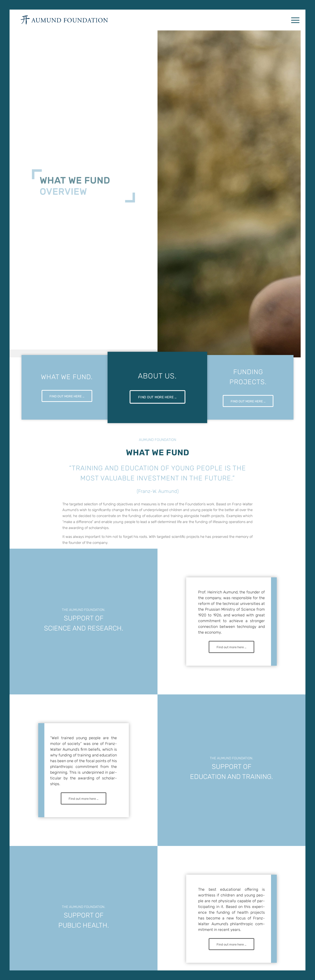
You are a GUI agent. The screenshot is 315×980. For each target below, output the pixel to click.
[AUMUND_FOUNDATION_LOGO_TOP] (64, 20)
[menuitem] (294, 20)
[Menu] (294, 20)
